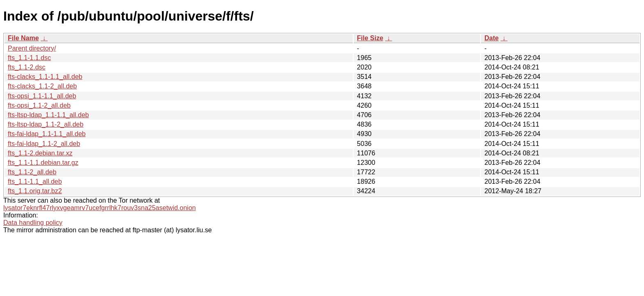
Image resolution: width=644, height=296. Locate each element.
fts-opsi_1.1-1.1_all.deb (42, 96)
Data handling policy (33, 223)
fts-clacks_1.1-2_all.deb (42, 86)
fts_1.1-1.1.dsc (29, 58)
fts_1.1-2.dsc (27, 67)
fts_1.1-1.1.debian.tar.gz (43, 163)
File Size (370, 38)
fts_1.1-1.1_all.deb (35, 182)
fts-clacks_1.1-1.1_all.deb (45, 77)
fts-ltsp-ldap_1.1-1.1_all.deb (48, 115)
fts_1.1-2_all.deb (32, 172)
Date (491, 38)
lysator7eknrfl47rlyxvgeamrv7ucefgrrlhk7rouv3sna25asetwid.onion (100, 208)
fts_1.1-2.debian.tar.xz (40, 153)
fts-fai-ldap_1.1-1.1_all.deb (47, 134)
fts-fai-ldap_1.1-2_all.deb (44, 144)
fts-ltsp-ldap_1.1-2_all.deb (46, 124)
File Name (23, 38)
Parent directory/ (32, 48)
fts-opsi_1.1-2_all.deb (39, 105)
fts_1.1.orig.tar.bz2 (35, 191)
